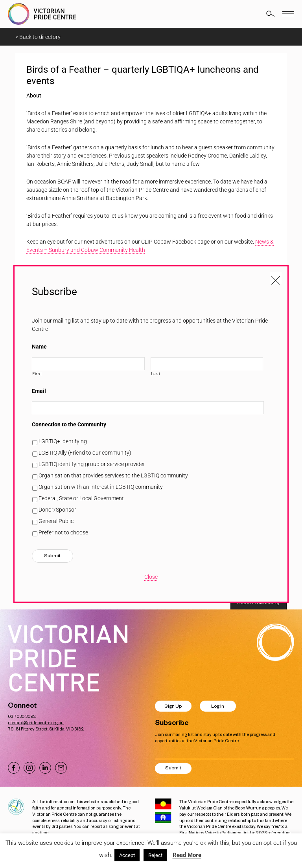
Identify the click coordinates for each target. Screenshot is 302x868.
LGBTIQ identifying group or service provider (92, 464)
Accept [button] (127, 855)
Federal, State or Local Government (81, 498)
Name (39, 347)
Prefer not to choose (63, 532)
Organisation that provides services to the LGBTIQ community (113, 475)
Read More (187, 855)
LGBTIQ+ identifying (63, 441)
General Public (56, 521)
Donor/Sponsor (57, 510)
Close (151, 577)
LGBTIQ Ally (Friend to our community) (85, 453)
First (37, 374)
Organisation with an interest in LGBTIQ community (101, 487)
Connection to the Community (69, 424)
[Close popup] (276, 278)
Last (156, 374)
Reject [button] (155, 855)
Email (39, 391)
